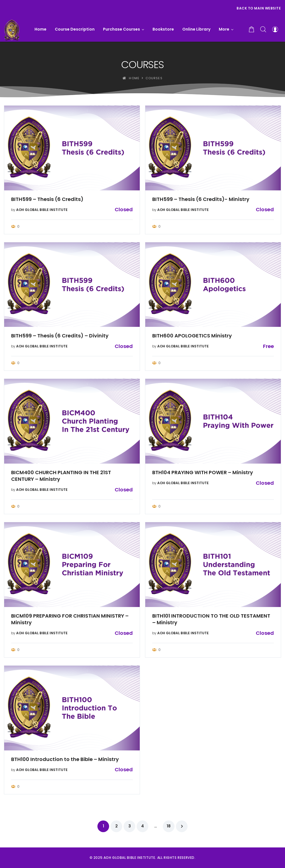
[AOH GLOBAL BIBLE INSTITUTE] (12, 29)
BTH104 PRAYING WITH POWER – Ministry (203, 472)
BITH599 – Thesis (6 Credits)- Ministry (201, 199)
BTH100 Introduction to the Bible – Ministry (65, 759)
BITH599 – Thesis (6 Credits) (47, 199)
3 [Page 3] (130, 826)
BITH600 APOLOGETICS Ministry (192, 336)
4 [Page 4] (142, 826)
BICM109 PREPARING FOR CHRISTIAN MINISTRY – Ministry (70, 619)
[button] (226, 29)
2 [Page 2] (116, 826)
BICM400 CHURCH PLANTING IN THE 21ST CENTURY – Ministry (61, 476)
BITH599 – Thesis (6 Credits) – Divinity (60, 336)
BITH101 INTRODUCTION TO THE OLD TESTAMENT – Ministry (211, 619)
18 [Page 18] (169, 826)
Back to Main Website (259, 8)
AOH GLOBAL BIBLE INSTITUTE (42, 210)
